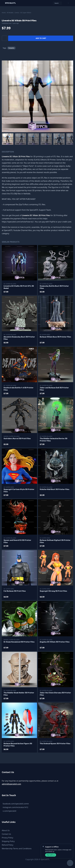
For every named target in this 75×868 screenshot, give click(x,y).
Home (4, 13)
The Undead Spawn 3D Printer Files (55, 744)
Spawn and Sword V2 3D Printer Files (17, 541)
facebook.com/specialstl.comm (16, 804)
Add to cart (41, 38)
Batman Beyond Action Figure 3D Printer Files (18, 745)
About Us (6, 830)
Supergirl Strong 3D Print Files (53, 591)
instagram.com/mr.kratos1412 (15, 807)
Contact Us (6, 834)
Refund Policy (8, 845)
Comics (17, 13)
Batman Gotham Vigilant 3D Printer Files (55, 541)
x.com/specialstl (9, 811)
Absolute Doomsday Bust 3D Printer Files (19, 338)
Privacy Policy (7, 838)
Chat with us (51, 855)
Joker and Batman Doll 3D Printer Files (54, 389)
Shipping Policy (8, 841)
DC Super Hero (45, 335)
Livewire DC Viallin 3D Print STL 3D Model (19, 287)
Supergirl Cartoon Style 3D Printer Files (19, 491)
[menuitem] (8, 139)
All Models (10, 13)
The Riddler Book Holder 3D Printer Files (19, 694)
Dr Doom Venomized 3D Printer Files (19, 642)
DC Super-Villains (26, 13)
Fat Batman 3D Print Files (15, 591)
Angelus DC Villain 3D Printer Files (55, 642)
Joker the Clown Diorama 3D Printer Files (55, 694)
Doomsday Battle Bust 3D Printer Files (54, 287)
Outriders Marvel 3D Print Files (17, 439)
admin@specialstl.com (11, 784)
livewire (11, 48)
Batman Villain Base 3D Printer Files (55, 337)
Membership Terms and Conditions (17, 849)
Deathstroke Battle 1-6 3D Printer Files (19, 389)
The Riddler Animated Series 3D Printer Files (54, 440)
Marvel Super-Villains (12, 436)
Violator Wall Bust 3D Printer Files (55, 489)
